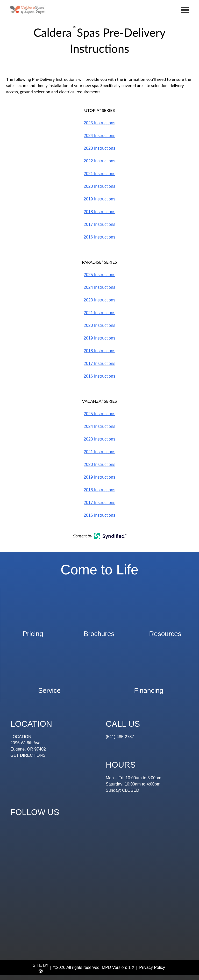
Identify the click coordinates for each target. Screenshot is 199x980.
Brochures (99, 631)
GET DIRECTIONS (28, 755)
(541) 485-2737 (120, 737)
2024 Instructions (99, 136)
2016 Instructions (99, 237)
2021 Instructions (99, 174)
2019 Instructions (99, 199)
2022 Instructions (99, 161)
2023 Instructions (99, 148)
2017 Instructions (99, 224)
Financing (149, 688)
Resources (165, 631)
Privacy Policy (152, 967)
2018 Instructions (99, 212)
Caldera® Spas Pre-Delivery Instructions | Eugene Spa (28, 10)
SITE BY (41, 968)
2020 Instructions (99, 186)
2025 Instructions (99, 123)
